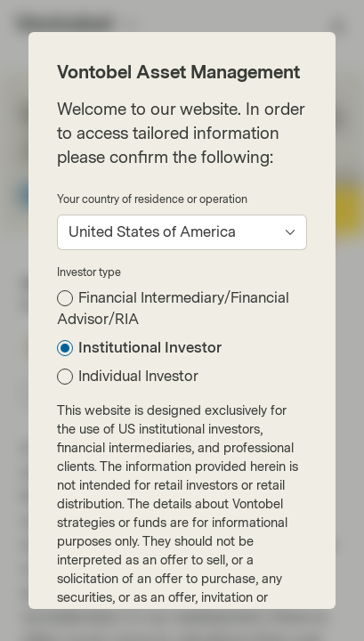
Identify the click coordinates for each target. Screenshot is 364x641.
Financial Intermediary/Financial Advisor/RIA (173, 308)
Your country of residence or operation (152, 199)
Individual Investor (138, 376)
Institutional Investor (150, 348)
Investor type (89, 272)
